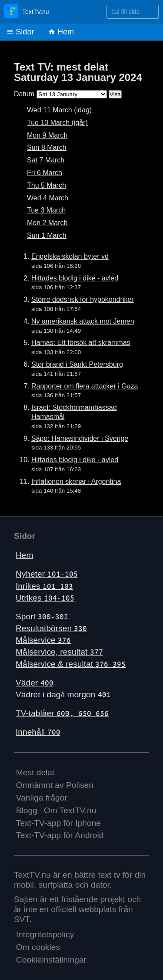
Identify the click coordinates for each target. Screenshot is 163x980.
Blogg (27, 810)
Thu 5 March (47, 185)
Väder (35, 683)
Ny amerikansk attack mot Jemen (83, 321)
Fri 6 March (45, 173)
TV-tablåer (62, 713)
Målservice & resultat (71, 664)
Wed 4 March (48, 198)
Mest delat (35, 772)
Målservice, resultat (59, 652)
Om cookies (38, 947)
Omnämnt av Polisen (55, 785)
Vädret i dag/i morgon (63, 694)
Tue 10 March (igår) (57, 123)
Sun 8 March (47, 147)
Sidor (20, 32)
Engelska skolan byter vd (70, 256)
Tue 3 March (46, 210)
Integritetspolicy (45, 934)
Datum (24, 94)
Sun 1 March (47, 235)
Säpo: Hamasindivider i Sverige (80, 438)
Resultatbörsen (51, 628)
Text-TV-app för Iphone (58, 823)
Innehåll (38, 732)
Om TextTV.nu (70, 810)
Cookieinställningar (51, 960)
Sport (42, 617)
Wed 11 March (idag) (59, 110)
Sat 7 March (46, 160)
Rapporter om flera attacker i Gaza (85, 386)
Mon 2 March (47, 223)
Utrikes (45, 598)
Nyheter (47, 574)
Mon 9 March (47, 135)
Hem (61, 32)
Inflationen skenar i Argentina (76, 482)
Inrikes (44, 586)
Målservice (43, 640)
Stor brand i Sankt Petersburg (77, 364)
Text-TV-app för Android (60, 835)
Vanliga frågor (42, 798)
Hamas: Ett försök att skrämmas (81, 343)
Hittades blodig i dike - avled (75, 278)
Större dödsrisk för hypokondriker (83, 299)
